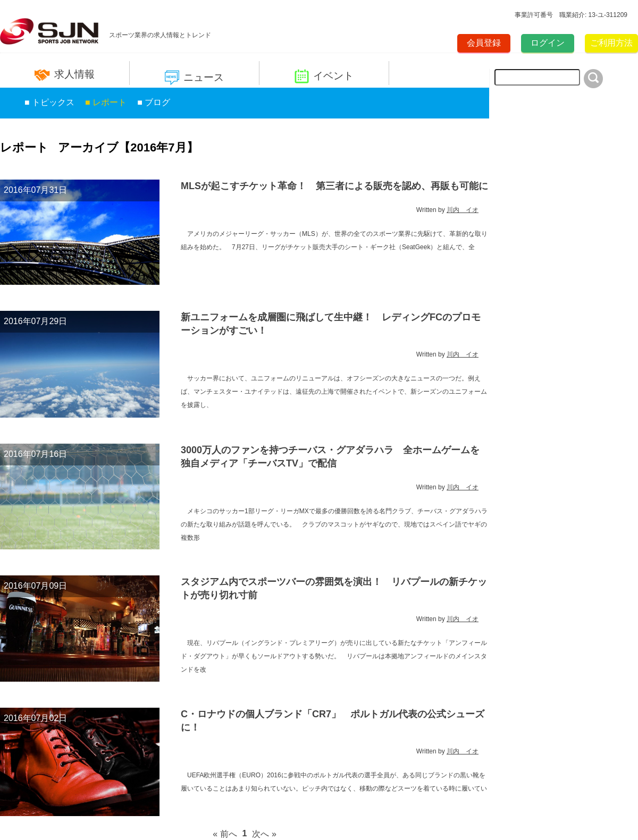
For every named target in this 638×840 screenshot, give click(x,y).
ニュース (194, 78)
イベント (324, 76)
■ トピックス (49, 102)
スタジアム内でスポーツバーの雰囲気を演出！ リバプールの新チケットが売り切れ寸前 (334, 588)
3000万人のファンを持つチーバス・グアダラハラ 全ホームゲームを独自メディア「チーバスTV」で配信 (330, 457)
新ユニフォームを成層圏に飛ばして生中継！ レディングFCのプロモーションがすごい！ (331, 324)
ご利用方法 (611, 43)
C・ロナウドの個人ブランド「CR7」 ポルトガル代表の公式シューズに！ (333, 721)
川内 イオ (463, 210)
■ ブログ (154, 102)
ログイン (548, 43)
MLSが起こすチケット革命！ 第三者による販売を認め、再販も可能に (334, 186)
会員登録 (484, 43)
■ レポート (106, 102)
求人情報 (65, 75)
